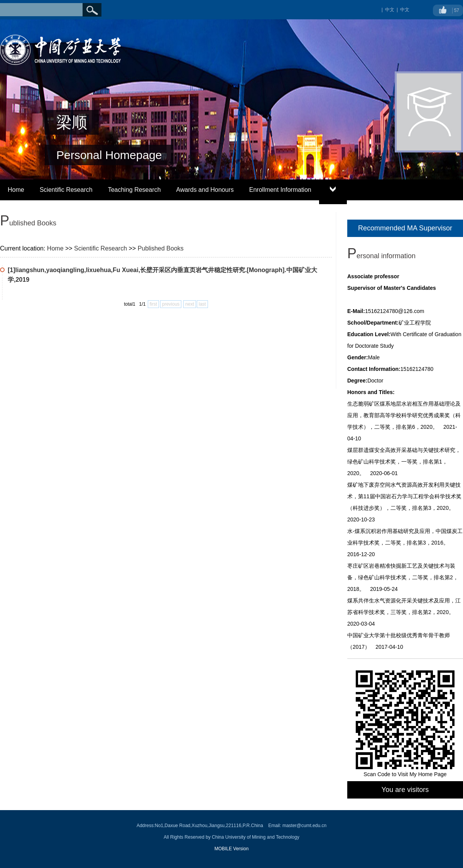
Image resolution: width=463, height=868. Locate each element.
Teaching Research (134, 190)
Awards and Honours (205, 190)
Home (16, 190)
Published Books (161, 248)
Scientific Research (66, 190)
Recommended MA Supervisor (405, 228)
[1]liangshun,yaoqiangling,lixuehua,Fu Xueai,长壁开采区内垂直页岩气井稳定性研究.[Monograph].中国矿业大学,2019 (162, 275)
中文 (405, 10)
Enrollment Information (280, 190)
